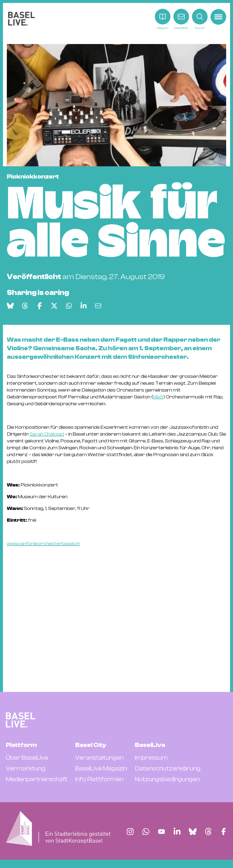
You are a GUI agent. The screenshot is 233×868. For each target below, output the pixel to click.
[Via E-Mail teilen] (98, 306)
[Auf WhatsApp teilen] (69, 306)
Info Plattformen (99, 779)
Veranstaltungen (99, 758)
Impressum (151, 758)
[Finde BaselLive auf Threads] (208, 832)
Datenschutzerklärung (168, 768)
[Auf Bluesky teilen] (10, 306)
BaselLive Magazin (101, 768)
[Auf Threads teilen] (25, 306)
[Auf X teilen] (54, 306)
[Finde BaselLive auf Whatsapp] (146, 832)
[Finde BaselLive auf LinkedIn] (177, 832)
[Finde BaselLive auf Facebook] (224, 832)
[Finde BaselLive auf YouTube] (161, 832)
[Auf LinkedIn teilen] (84, 306)
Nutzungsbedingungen (167, 779)
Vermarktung (26, 768)
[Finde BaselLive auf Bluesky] (193, 832)
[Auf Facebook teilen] (40, 306)
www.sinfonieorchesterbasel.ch (43, 544)
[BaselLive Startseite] (21, 19)
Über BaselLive (27, 758)
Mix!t (158, 397)
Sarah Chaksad (47, 434)
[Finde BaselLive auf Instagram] (130, 832)
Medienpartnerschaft (37, 779)
